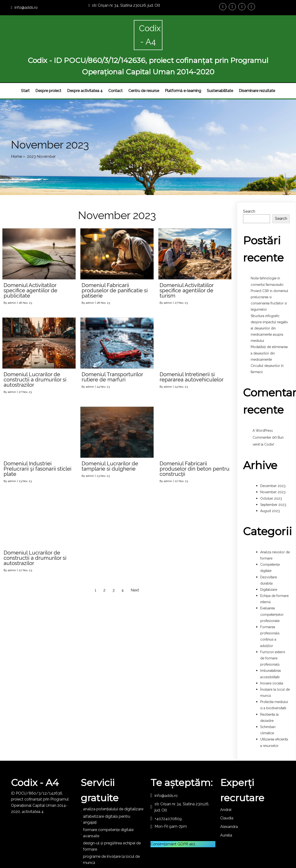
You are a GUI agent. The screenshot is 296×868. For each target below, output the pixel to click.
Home (16, 130)
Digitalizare (269, 566)
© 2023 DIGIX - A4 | (132, 850)
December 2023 (273, 462)
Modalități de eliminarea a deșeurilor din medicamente (269, 330)
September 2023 (273, 481)
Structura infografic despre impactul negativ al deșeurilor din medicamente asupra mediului (269, 305)
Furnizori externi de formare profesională (273, 635)
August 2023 (270, 487)
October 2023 (271, 475)
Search (249, 188)
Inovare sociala (272, 660)
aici (192, 820)
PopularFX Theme (166, 850)
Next (135, 567)
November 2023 (273, 468)
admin (12, 279)
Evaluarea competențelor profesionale (272, 591)
